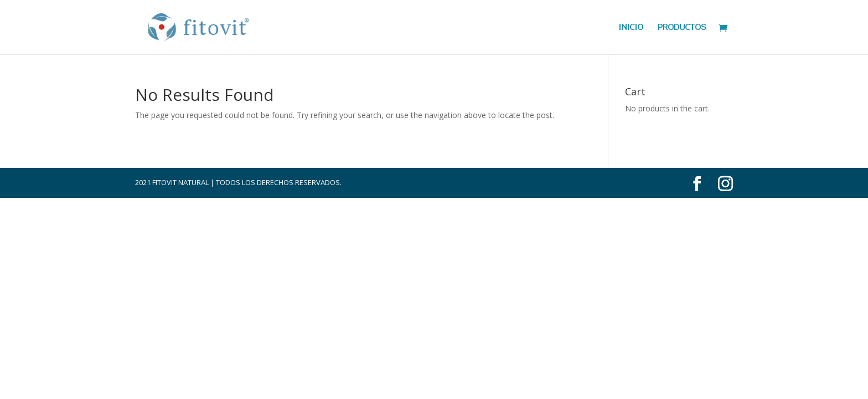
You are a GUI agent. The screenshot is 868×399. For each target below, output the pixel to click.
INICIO (631, 28)
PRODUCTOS (682, 28)
